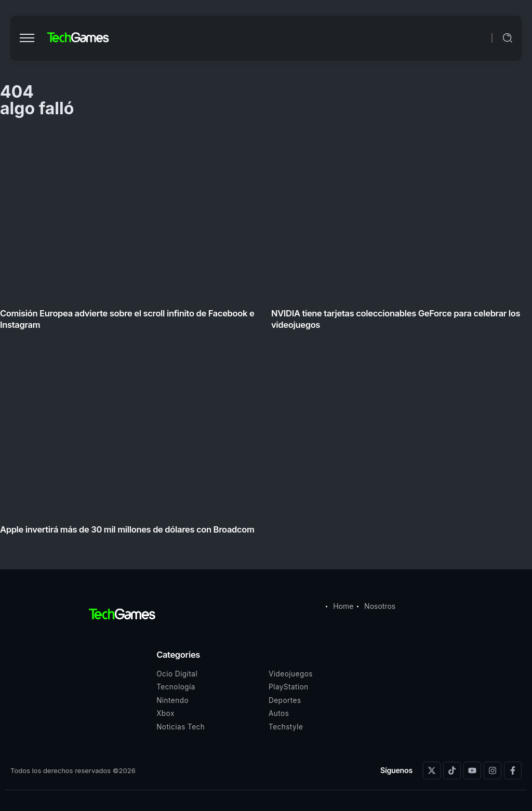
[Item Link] (266, 335)
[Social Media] (432, 770)
